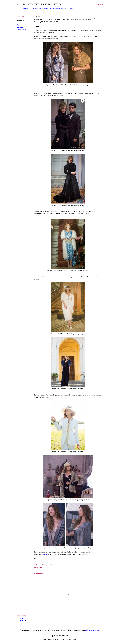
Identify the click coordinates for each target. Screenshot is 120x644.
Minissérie (20, 27)
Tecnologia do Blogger (60, 636)
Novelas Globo (21, 29)
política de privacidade (93, 630)
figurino (19, 25)
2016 (18, 23)
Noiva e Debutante (38, 8)
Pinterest (23, 619)
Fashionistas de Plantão (42, 4)
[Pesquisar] (100, 5)
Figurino (26, 8)
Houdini (45, 554)
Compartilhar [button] (21, 16)
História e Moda (53, 8)
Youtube (23, 621)
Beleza (63, 8)
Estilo (69, 8)
